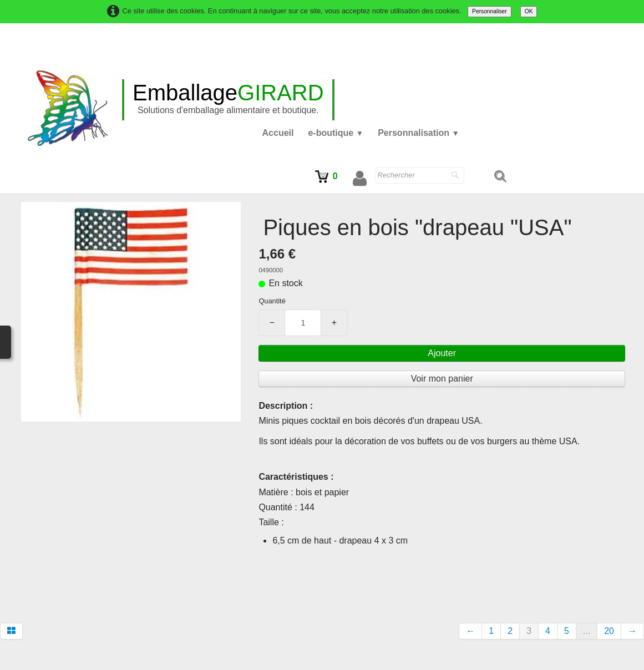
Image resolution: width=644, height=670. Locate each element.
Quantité (274, 301)
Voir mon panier (444, 379)
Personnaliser (490, 11)
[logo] (228, 100)
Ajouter (444, 353)
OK (529, 11)
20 (609, 631)
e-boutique (336, 133)
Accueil (278, 133)
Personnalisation (419, 133)
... (587, 631)
